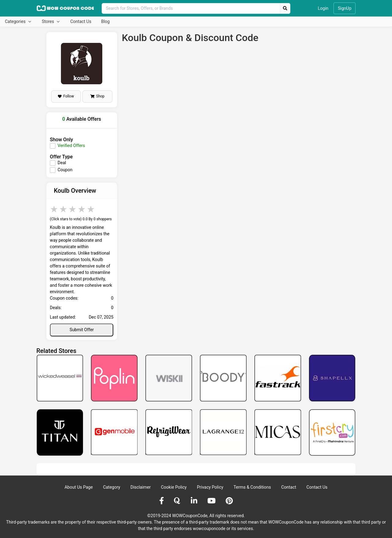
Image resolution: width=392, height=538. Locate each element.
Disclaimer (141, 487)
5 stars (91, 209)
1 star (55, 209)
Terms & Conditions (252, 487)
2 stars (64, 209)
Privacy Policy (210, 487)
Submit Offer (82, 330)
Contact (289, 487)
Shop (97, 96)
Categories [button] (16, 21)
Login (323, 8)
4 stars (82, 209)
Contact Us (81, 21)
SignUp (345, 8)
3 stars (73, 209)
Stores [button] (48, 21)
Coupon (65, 170)
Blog (105, 21)
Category (111, 487)
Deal (62, 163)
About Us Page (79, 487)
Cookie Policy (174, 487)
